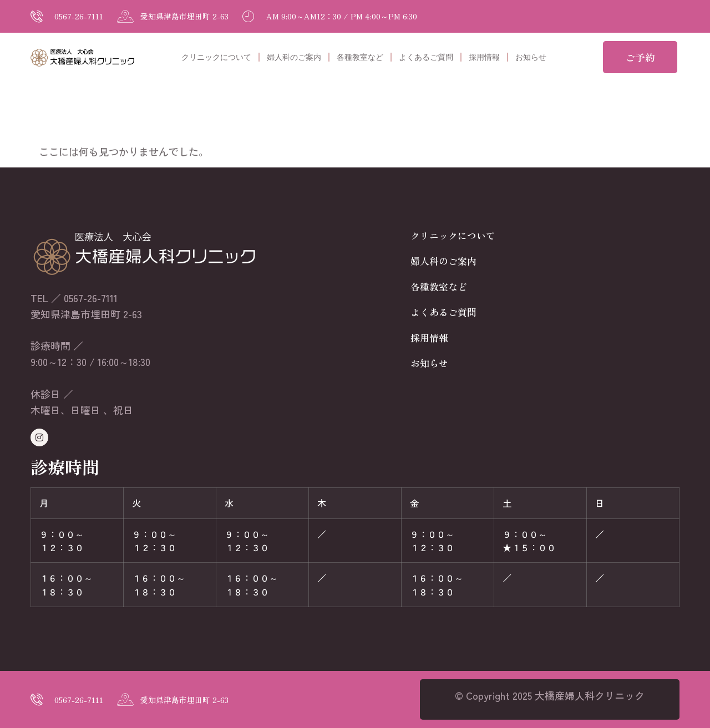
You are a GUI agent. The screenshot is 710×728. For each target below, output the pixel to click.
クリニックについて (216, 57)
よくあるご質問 (426, 57)
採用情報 (484, 57)
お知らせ (531, 57)
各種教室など (360, 57)
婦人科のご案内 (294, 57)
